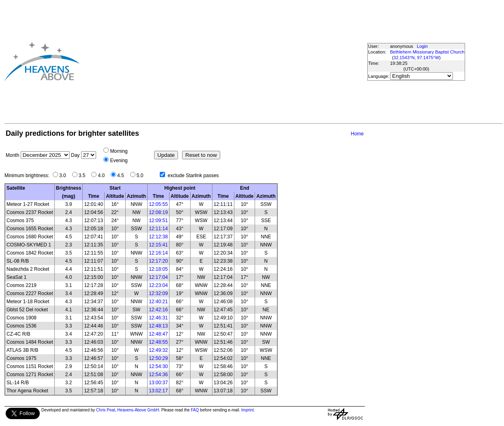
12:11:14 (158, 229)
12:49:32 (158, 350)
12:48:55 (158, 342)
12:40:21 (158, 302)
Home (357, 134)
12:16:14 (158, 253)
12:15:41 (158, 245)
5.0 (142, 176)
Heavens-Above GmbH (138, 410)
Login (422, 46)
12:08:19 (158, 212)
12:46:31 (158, 318)
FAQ (195, 410)
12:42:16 (158, 310)
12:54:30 (158, 366)
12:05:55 (158, 204)
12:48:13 (158, 326)
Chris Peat (106, 410)
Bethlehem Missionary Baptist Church (427, 52)
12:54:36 (158, 375)
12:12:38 (158, 237)
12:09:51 (158, 220)
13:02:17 (158, 391)
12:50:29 (158, 358)
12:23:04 (158, 285)
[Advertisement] (207, 61)
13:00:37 (158, 383)
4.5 (123, 176)
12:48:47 (158, 334)
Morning (119, 151)
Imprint (248, 410)
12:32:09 (158, 293)
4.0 (103, 176)
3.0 (65, 176)
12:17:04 (158, 277)
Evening (119, 161)
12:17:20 (158, 261)
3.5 (84, 176)
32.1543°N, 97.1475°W (416, 58)
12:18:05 (158, 269)
